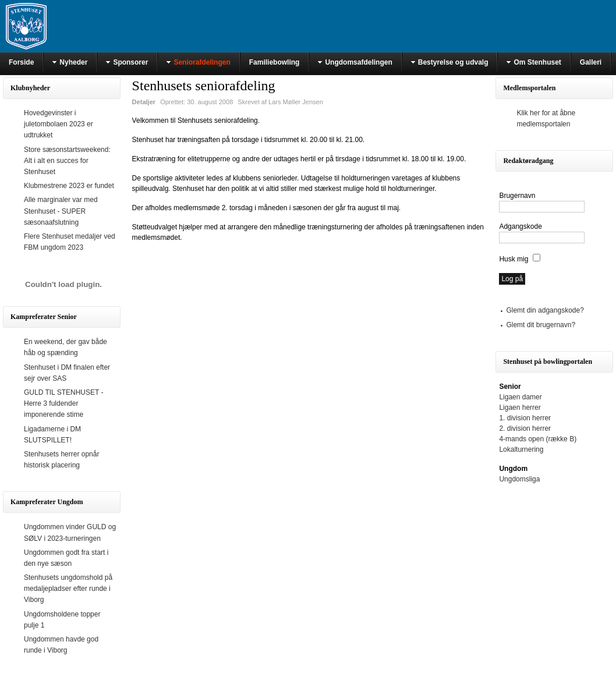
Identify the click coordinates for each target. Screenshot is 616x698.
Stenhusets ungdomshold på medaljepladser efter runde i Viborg (68, 589)
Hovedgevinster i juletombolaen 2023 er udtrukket (59, 124)
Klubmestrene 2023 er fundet (69, 186)
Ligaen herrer (520, 408)
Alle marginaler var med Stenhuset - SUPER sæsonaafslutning (61, 211)
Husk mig (514, 259)
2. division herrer (525, 428)
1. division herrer (525, 418)
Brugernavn (517, 196)
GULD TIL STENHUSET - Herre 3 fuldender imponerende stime (63, 403)
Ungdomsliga (519, 479)
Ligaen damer (520, 397)
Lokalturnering (521, 449)
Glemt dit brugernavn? (541, 325)
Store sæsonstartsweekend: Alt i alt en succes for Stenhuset (67, 161)
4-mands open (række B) (538, 439)
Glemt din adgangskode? (545, 310)
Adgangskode (520, 226)
